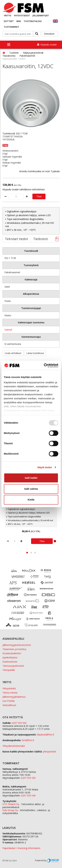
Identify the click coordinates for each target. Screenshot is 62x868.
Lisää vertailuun (13, 353)
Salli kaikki (31, 478)
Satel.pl (8, 330)
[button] (27, 553)
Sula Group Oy (10, 810)
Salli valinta (31, 489)
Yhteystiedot (22, 15)
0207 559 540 (28, 795)
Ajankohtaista (10, 657)
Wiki (19, 21)
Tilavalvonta (9, 56)
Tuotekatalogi (33, 21)
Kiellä (31, 500)
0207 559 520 (28, 778)
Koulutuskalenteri (12, 653)
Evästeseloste (10, 662)
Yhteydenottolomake (14, 746)
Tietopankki (9, 670)
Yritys (8, 15)
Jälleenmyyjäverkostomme (17, 645)
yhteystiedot (50, 752)
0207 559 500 (19, 723)
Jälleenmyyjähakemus (14, 697)
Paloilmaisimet (28, 56)
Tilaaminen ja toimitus (14, 649)
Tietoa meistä (10, 693)
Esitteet (9, 21)
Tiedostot (41, 239)
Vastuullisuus (9, 705)
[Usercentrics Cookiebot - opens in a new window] (44, 365)
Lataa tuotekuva (35, 353)
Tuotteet (14, 53)
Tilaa (39, 196)
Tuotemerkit (11, 27)
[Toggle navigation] (9, 45)
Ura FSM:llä (9, 701)
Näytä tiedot (45, 467)
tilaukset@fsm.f (46, 735)
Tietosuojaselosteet (13, 666)
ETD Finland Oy (11, 804)
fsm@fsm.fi (28, 740)
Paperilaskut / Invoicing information (21, 848)
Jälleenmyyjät (41, 15)
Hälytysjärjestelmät (33, 53)
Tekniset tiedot (17, 239)
